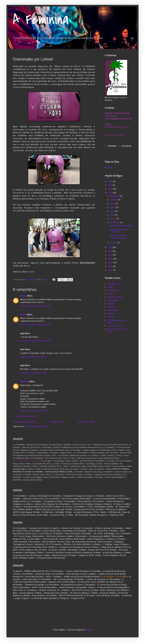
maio (113, 211)
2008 (110, 262)
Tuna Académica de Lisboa (116, 321)
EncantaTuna (113, 290)
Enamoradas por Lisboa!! (121, 226)
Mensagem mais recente (25, 422)
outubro (114, 200)
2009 (110, 259)
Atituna (111, 304)
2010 (110, 255)
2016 (110, 181)
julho (113, 204)
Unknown (25, 382)
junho (113, 207)
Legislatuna (113, 300)
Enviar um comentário (27, 416)
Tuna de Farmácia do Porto (117, 330)
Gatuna (110, 294)
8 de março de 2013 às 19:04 (33, 373)
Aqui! (109, 168)
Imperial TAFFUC (115, 297)
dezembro (115, 196)
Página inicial (57, 422)
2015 (110, 185)
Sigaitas (111, 314)
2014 (110, 189)
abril (112, 215)
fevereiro (115, 222)
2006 (111, 270)
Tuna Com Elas (114, 326)
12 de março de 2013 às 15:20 (34, 411)
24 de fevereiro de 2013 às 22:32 (36, 306)
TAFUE (110, 317)
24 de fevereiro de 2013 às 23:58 (36, 341)
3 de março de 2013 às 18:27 (33, 357)
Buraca (23, 296)
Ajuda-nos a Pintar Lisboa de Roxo (118, 237)
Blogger (89, 630)
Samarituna (112, 310)
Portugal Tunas (114, 284)
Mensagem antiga (86, 422)
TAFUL (110, 287)
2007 (110, 266)
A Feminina (41, 20)
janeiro (114, 243)
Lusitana (111, 307)
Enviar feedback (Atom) (36, 426)
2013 (110, 193)
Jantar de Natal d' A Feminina (119, 231)
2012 (110, 247)
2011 (110, 251)
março (113, 219)
